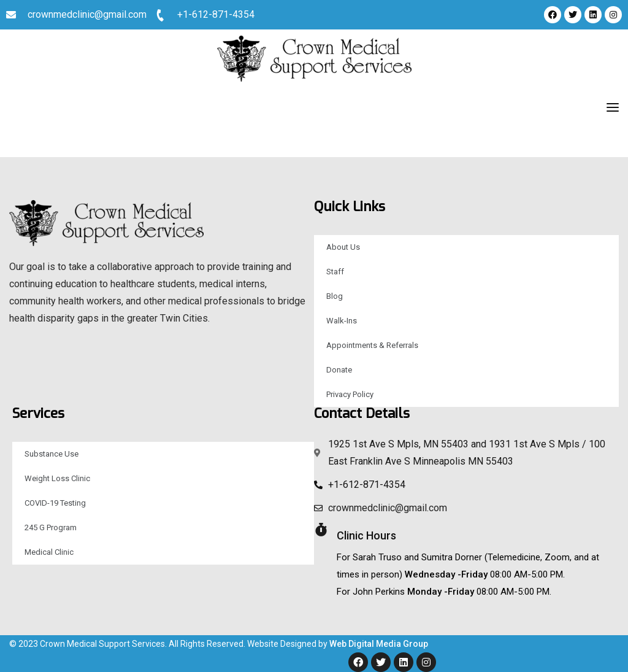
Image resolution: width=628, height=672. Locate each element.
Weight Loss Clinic (57, 478)
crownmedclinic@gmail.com (87, 14)
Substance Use (52, 454)
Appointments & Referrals (372, 345)
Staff (335, 272)
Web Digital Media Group (379, 644)
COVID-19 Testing (55, 503)
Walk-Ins (342, 321)
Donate (339, 370)
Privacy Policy (350, 394)
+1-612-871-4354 (216, 14)
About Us (343, 247)
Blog (335, 296)
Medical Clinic (49, 552)
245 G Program (51, 527)
